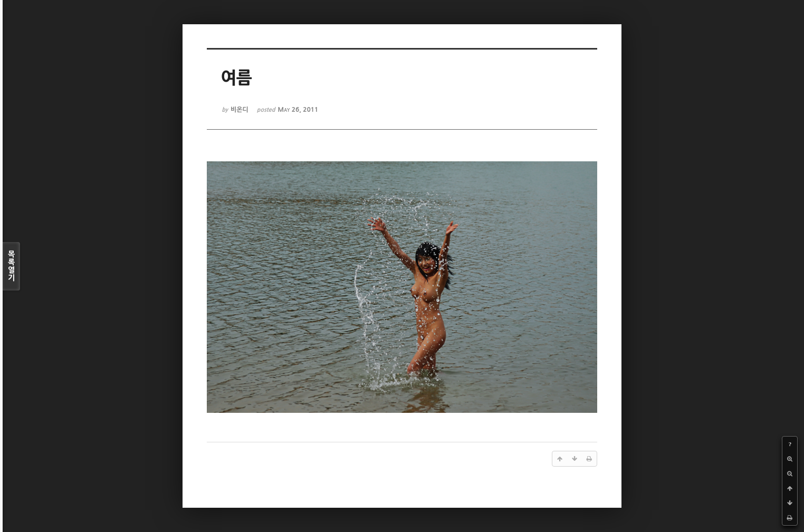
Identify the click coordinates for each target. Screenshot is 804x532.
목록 (11, 266)
